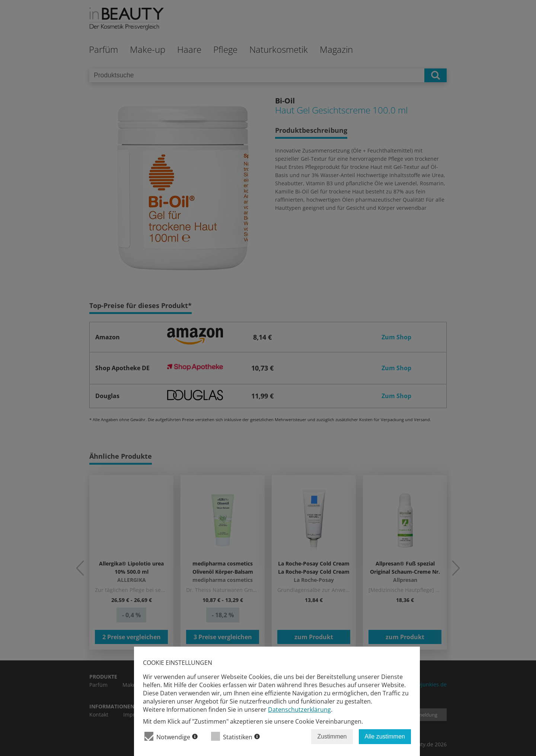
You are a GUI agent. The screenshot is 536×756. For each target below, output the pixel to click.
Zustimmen (332, 736)
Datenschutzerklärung (299, 709)
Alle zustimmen (385, 736)
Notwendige (171, 736)
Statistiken (235, 736)
